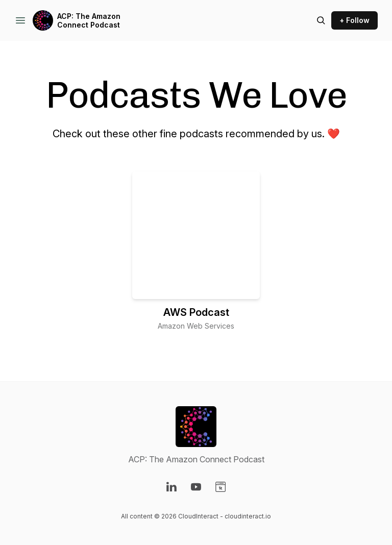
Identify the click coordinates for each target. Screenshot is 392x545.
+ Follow (354, 20)
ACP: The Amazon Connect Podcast (89, 21)
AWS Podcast (196, 312)
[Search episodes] (321, 20)
